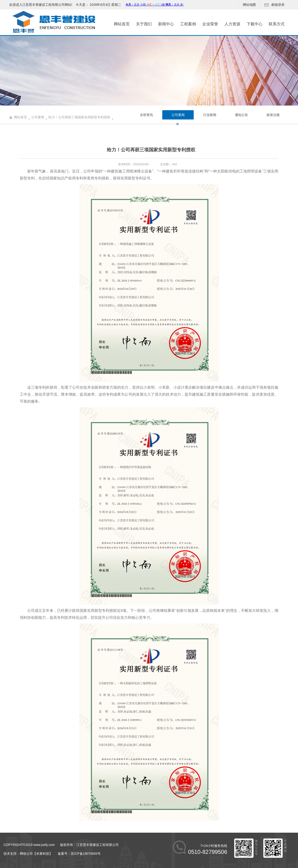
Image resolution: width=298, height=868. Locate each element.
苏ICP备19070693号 (86, 854)
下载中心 (254, 24)
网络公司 (26, 854)
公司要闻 (38, 117)
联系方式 (277, 24)
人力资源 (232, 24)
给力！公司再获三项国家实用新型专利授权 (79, 117)
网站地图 (249, 5)
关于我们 (144, 24)
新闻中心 (166, 24)
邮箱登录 (274, 5)
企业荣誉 (210, 24)
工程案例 (188, 24)
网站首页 (122, 24)
